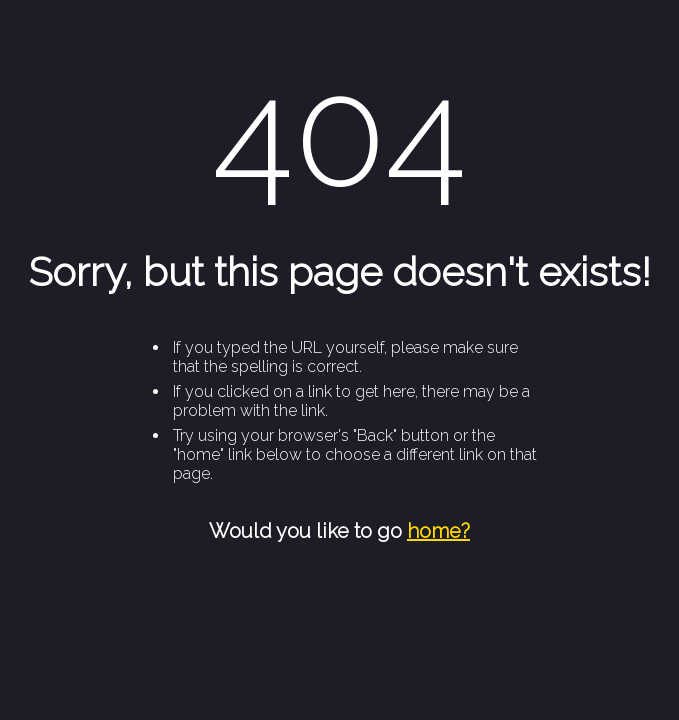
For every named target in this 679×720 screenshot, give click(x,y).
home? (438, 531)
